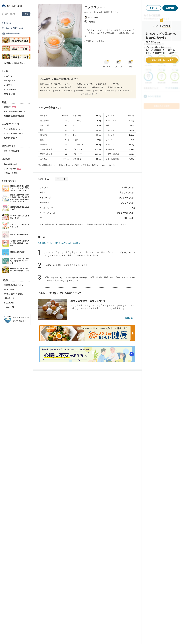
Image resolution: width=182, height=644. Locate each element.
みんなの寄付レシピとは (13, 129)
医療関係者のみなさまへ (13, 285)
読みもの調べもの (11, 164)
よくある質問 (9, 303)
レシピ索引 (8, 85)
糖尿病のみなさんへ (11, 138)
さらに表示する (87, 94)
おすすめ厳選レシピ (11, 89)
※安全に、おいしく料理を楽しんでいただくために (58, 243)
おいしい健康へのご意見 (13, 294)
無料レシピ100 (9, 94)
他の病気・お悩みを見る (13, 63)
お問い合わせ (9, 298)
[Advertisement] (91, 638)
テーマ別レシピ (10, 81)
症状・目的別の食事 (11, 151)
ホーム (9, 23)
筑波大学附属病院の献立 (13, 112)
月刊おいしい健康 (11, 173)
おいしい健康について (15, 28)
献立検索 (10, 107)
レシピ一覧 (8, 76)
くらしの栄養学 (13, 169)
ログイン (154, 8)
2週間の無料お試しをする (162, 60)
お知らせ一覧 (9, 307)
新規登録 (170, 8)
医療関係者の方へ (13, 33)
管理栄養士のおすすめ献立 (14, 116)
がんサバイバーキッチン (13, 133)
